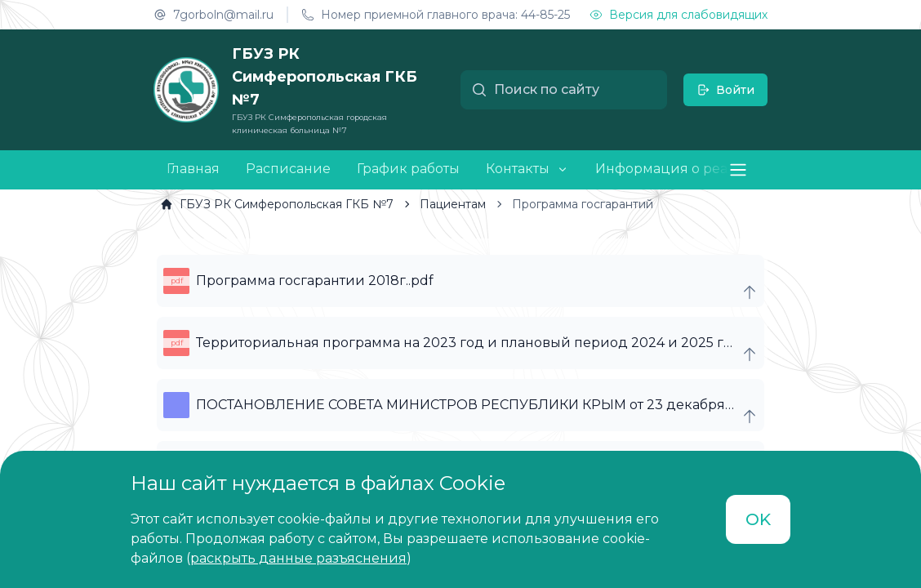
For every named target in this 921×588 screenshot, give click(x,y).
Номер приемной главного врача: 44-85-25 (436, 15)
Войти (725, 90)
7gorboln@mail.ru (214, 15)
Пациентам (443, 204)
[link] (277, 204)
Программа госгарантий (573, 204)
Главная (193, 169)
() (299, 558)
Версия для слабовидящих (679, 15)
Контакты (518, 169)
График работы (408, 169)
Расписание (288, 169)
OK (758, 519)
